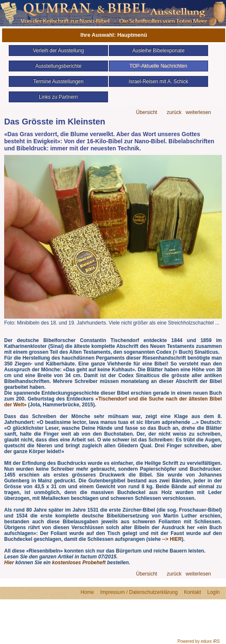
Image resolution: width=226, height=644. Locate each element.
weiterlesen (198, 113)
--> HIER (171, 539)
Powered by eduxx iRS (199, 641)
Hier (9, 563)
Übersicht (147, 113)
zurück (174, 113)
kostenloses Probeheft (79, 563)
